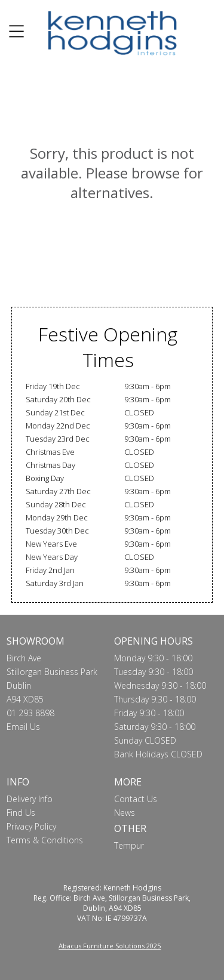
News (125, 813)
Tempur (129, 845)
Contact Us (136, 799)
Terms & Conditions (45, 840)
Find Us (21, 813)
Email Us (23, 727)
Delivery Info (30, 799)
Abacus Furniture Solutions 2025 (110, 946)
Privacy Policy (31, 826)
